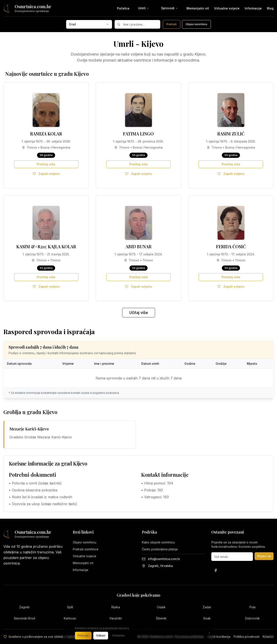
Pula (252, 607)
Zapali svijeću (46, 174)
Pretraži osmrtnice (86, 549)
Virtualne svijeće (227, 8)
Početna (123, 8)
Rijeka (116, 607)
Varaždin (116, 618)
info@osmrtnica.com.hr (164, 559)
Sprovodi (170, 8)
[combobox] (89, 24)
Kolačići (268, 637)
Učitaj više (139, 313)
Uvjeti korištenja (219, 637)
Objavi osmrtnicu (85, 542)
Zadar (207, 607)
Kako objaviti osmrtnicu (158, 542)
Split (70, 607)
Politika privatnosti (247, 637)
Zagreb (24, 607)
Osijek (161, 607)
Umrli (144, 8)
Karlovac (70, 618)
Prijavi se (264, 556)
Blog (270, 8)
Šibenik (161, 618)
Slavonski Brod (24, 618)
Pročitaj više (46, 164)
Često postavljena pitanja (160, 549)
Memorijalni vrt (198, 8)
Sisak (207, 618)
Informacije (253, 8)
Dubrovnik (252, 618)
